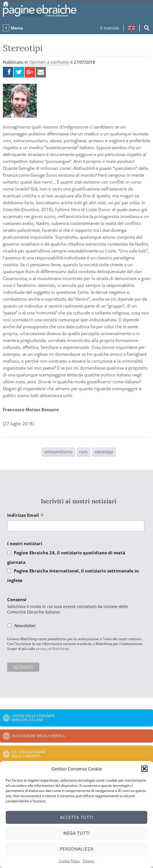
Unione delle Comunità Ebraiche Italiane (33, 718)
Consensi (17, 599)
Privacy (88, 861)
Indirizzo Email (26, 515)
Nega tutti (77, 833)
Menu (17, 28)
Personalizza (76, 849)
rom (83, 452)
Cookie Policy (69, 861)
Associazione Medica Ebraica (38, 736)
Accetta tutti (77, 817)
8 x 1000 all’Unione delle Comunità (29, 754)
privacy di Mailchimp (52, 649)
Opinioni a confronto (49, 62)
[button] (144, 769)
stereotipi (104, 452)
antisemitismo (58, 452)
